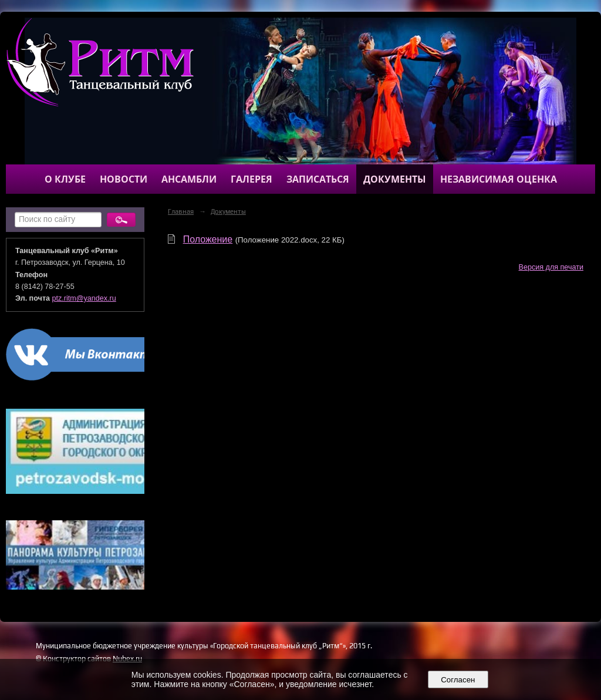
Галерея (251, 179)
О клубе (65, 179)
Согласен (458, 680)
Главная (181, 211)
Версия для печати (551, 267)
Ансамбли (189, 179)
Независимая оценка (499, 179)
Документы (395, 179)
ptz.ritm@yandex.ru (84, 298)
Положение (208, 239)
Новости (124, 179)
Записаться (318, 179)
